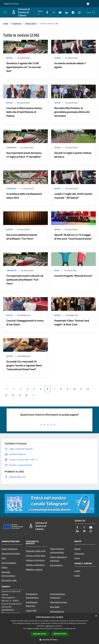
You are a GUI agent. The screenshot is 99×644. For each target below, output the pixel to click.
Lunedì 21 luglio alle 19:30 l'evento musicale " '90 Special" (73, 196)
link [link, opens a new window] (74, 628)
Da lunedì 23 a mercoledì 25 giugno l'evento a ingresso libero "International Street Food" (24, 365)
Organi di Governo (9, 549)
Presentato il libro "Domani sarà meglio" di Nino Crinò (72, 322)
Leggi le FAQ (31, 610)
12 (88, 389)
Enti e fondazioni (9, 563)
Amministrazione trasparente (57, 596)
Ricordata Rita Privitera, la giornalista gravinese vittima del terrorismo (72, 112)
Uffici (4, 558)
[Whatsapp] (78, 12)
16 (26, 395)
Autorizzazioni (56, 565)
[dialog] (49, 629)
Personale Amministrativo (8, 574)
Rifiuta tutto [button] (60, 634)
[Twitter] (53, 12)
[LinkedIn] (65, 12)
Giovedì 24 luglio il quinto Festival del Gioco (73, 155)
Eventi (77, 575)
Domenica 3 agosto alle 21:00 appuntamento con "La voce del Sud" (24, 67)
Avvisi (57, 270)
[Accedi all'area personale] (88, 4)
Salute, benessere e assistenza (59, 559)
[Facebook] (46, 12)
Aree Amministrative (11, 553)
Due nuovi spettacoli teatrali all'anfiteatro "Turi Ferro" (22, 237)
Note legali (55, 607)
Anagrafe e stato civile (36, 551)
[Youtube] (59, 12)
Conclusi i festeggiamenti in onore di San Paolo (25, 322)
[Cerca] (94, 12)
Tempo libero (31, 23)
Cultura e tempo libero (36, 556)
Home (6, 23)
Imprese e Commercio (35, 560)
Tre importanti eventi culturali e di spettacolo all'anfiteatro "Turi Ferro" (25, 280)
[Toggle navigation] (5, 12)
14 (13, 395)
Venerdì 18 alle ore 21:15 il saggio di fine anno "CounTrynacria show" (73, 237)
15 (19, 395)
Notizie (9, 58)
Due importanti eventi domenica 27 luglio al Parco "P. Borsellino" (24, 155)
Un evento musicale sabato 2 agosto (70, 65)
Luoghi (77, 571)
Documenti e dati (9, 580)
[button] (49, 640)
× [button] (96, 616)
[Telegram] (72, 12)
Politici (5, 567)
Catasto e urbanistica (35, 565)
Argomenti (17, 23)
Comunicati (11, 148)
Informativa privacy (59, 602)
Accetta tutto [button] (40, 634)
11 (81, 389)
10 (74, 389)
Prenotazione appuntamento (32, 596)
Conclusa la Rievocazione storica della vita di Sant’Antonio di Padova (24, 112)
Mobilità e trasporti (34, 569)
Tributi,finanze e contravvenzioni (57, 550)
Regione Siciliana (11, 4)
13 (6, 395)
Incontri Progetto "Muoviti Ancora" (73, 276)
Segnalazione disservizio (32, 604)
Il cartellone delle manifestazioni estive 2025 (24, 196)
